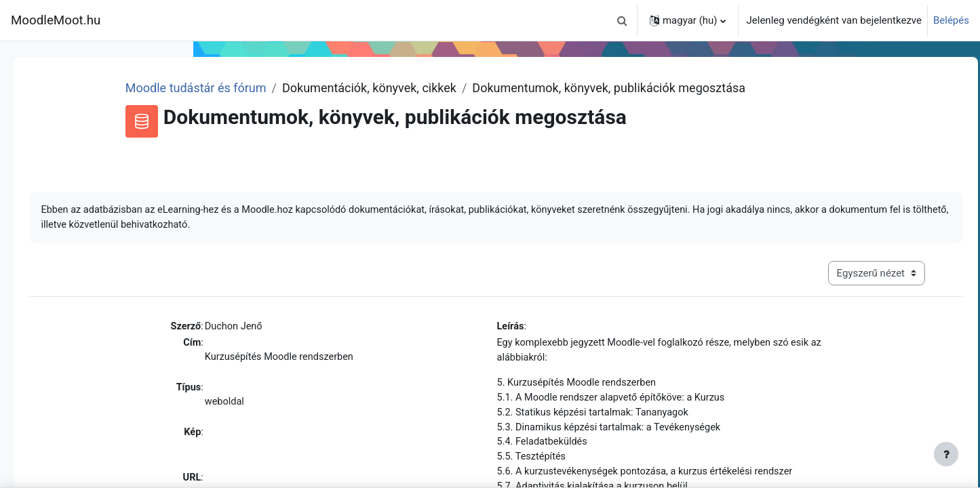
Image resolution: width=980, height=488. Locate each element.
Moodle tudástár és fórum (364, 88)
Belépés (951, 20)
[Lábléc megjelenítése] (946, 454)
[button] (623, 20)
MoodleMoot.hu (56, 20)
